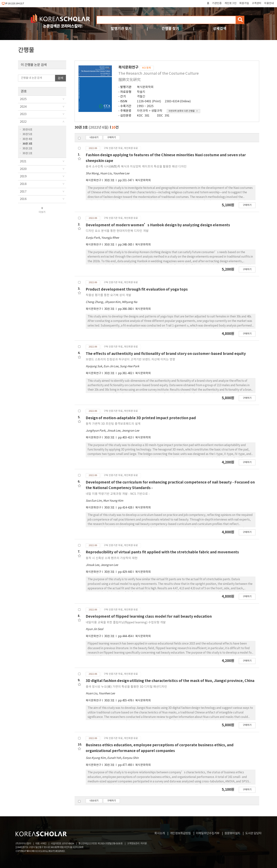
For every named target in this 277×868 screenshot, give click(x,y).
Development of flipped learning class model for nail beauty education (149, 616)
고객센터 (257, 3)
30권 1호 (27, 153)
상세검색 (220, 29)
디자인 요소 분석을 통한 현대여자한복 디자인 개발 (117, 231)
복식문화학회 (145, 87)
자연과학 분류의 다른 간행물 (183, 111)
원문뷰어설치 (232, 833)
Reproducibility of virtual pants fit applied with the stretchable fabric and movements (162, 552)
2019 (23, 176)
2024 (23, 107)
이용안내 (269, 3)
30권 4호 (27, 139)
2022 (23, 122)
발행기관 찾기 (121, 29)
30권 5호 (27, 134)
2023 (23, 114)
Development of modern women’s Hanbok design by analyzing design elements (158, 225)
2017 (23, 192)
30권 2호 (27, 149)
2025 (23, 99)
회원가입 (244, 3)
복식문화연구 (94, 180)
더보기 (42, 210)
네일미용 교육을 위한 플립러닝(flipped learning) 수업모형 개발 (126, 622)
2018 (23, 184)
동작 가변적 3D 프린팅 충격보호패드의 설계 (113, 424)
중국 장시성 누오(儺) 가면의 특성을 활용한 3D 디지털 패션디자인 (126, 687)
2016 (23, 199)
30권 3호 (27, 144)
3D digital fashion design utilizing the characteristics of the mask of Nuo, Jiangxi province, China (170, 681)
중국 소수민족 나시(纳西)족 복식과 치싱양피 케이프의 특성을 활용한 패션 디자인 (136, 167)
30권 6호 (27, 130)
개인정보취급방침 (180, 833)
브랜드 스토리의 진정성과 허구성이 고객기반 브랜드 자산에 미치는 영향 (130, 360)
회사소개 (160, 833)
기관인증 (217, 3)
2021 (23, 161)
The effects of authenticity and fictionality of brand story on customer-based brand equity (166, 354)
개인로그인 (231, 3)
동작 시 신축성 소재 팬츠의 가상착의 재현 (112, 558)
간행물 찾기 (170, 29)
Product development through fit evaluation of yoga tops (137, 289)
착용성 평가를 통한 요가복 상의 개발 (108, 295)
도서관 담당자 (253, 833)
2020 (23, 169)
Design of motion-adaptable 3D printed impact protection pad (141, 418)
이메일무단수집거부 (208, 833)
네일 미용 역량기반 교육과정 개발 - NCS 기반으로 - (118, 494)
